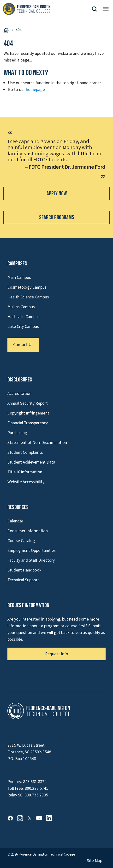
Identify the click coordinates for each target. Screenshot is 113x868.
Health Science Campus (28, 297)
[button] (96, 9)
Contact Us (23, 345)
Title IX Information (25, 472)
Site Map (95, 861)
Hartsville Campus (24, 317)
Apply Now (57, 193)
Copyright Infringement (28, 413)
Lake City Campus (23, 327)
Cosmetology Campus (27, 287)
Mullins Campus (21, 307)
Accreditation (19, 394)
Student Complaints (25, 452)
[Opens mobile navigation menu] (106, 9)
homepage (35, 90)
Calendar (15, 521)
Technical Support (23, 580)
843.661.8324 (35, 782)
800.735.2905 (36, 795)
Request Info (57, 654)
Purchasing (17, 433)
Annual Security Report (28, 403)
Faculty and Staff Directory (31, 560)
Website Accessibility (26, 482)
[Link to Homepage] (47, 9)
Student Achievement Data (31, 462)
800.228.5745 (36, 788)
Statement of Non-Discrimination (37, 443)
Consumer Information (28, 531)
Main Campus (19, 277)
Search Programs (57, 217)
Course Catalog (21, 541)
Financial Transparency (28, 423)
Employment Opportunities (32, 551)
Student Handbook (24, 570)
